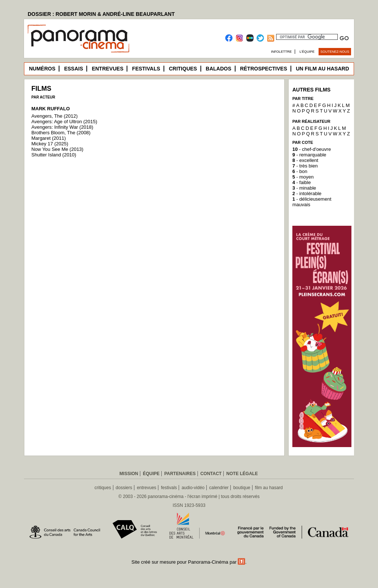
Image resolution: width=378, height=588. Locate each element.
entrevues (147, 488)
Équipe (151, 474)
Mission (129, 474)
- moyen (303, 177)
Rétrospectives (264, 69)
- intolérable (307, 193)
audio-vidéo (193, 488)
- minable (304, 188)
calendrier (219, 488)
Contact (211, 474)
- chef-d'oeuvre (312, 149)
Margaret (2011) (49, 138)
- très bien (305, 166)
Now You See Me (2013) (57, 149)
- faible (302, 182)
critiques (103, 488)
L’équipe (307, 52)
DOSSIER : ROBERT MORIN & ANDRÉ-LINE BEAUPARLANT (101, 14)
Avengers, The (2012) (54, 116)
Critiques (183, 69)
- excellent (305, 160)
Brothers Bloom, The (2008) (61, 133)
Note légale (242, 474)
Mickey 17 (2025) (50, 144)
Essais (74, 69)
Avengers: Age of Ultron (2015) (64, 122)
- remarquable (309, 155)
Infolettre (281, 52)
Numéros (42, 69)
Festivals (146, 69)
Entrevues (108, 69)
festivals (169, 488)
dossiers (124, 488)
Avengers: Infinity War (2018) (62, 127)
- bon (300, 171)
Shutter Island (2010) (54, 155)
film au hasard (269, 488)
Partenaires (180, 474)
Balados (218, 69)
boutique (242, 488)
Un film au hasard (322, 69)
